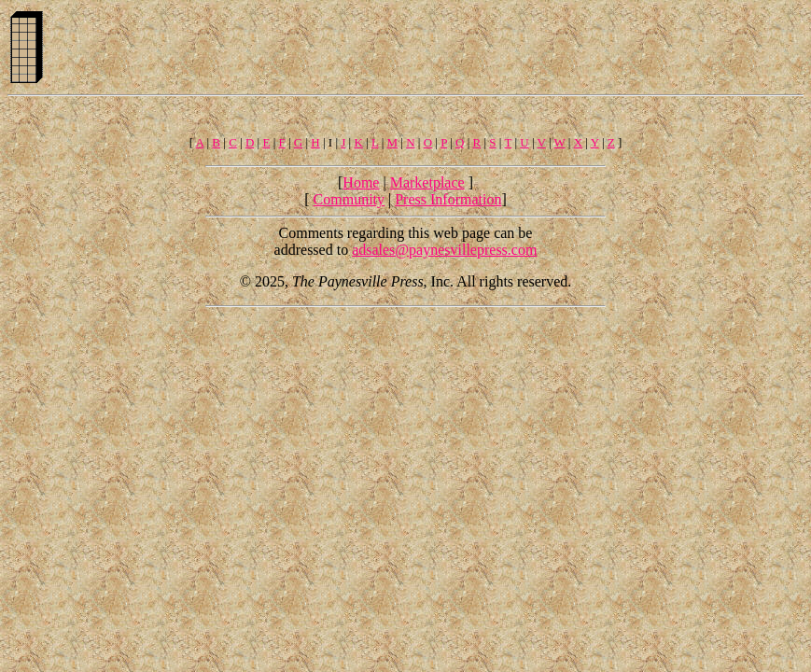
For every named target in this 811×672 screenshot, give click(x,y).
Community (349, 199)
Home (361, 182)
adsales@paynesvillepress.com (444, 250)
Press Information (448, 199)
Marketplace (427, 182)
